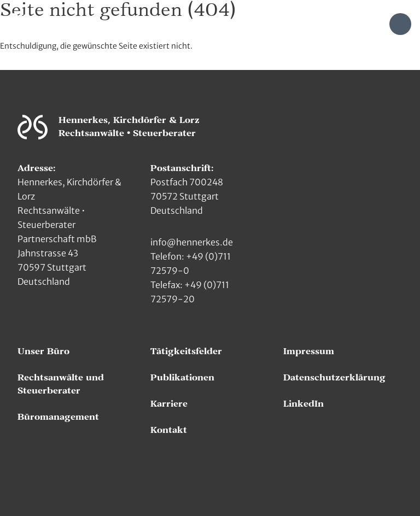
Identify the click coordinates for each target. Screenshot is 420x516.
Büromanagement (58, 417)
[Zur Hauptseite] (21, 23)
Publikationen (182, 378)
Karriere (169, 404)
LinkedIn (304, 404)
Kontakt (169, 430)
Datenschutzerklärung (334, 378)
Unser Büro (43, 351)
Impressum (309, 351)
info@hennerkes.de (192, 242)
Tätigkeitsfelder (186, 351)
